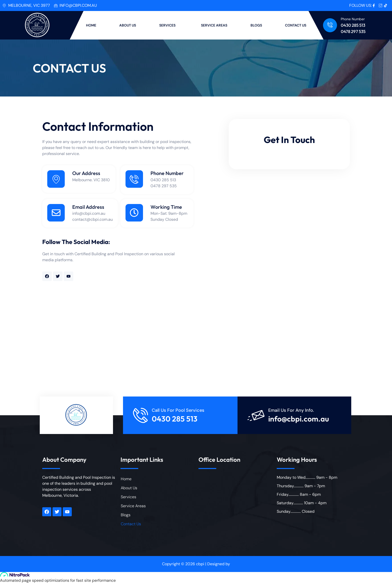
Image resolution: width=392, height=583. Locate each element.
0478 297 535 (353, 31)
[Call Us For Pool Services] (140, 415)
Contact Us (131, 524)
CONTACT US (296, 25)
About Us (129, 488)
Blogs (126, 515)
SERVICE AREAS (214, 25)
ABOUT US (128, 25)
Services (128, 497)
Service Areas (133, 506)
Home (126, 479)
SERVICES (167, 25)
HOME (91, 25)
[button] (169, 25)
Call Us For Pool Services (178, 410)
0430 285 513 (353, 25)
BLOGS (256, 25)
